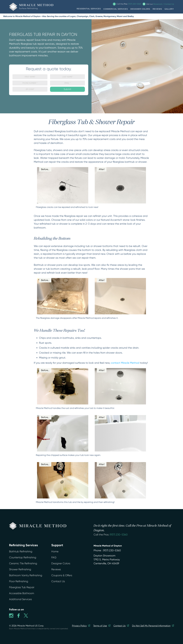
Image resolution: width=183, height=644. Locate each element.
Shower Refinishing (20, 569)
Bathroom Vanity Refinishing (26, 575)
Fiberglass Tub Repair (22, 587)
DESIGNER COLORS (140, 9)
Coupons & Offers (62, 575)
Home (55, 551)
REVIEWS (157, 9)
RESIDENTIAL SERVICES (89, 9)
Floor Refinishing (19, 581)
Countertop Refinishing (23, 557)
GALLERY (169, 9)
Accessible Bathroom (22, 593)
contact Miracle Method (125, 363)
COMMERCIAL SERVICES (116, 9)
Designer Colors (61, 563)
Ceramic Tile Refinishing (23, 563)
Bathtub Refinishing (21, 551)
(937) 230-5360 (119, 535)
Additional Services (20, 599)
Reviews (56, 569)
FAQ (54, 557)
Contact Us (58, 581)
